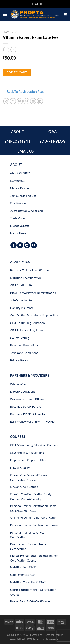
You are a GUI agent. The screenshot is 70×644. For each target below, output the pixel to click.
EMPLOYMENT (18, 141)
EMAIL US (26, 151)
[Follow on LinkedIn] (27, 245)
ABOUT (18, 132)
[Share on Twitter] (20, 101)
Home (7, 32)
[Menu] (5, 14)
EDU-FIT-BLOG (53, 141)
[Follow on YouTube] (34, 245)
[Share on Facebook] (13, 101)
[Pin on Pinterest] (33, 101)
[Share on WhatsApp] (6, 101)
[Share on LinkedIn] (40, 101)
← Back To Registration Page (24, 91)
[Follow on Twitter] (20, 245)
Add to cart (17, 72)
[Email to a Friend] (26, 101)
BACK (35, 4)
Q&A (53, 132)
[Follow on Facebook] (14, 245)
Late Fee (20, 32)
